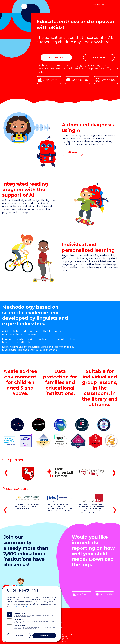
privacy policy (17, 606)
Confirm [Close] (19, 636)
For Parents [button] (99, 57)
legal (26, 606)
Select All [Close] (44, 636)
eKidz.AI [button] (73, 152)
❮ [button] (6, 472)
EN (103, 4)
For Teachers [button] (56, 57)
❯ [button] (114, 472)
